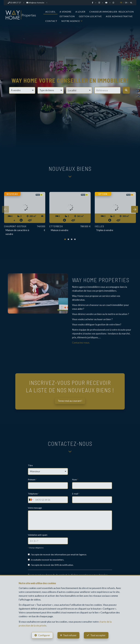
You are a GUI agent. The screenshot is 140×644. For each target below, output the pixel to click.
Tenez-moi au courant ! (70, 401)
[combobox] (31, 500)
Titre (30, 465)
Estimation (67, 16)
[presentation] (5, 209)
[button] (79, 90)
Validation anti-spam (38, 535)
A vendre (65, 12)
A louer (80, 12)
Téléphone (33, 494)
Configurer (44, 635)
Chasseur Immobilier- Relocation (112, 12)
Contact (51, 21)
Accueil (50, 12)
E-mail (76, 494)
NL (131, 3)
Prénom (32, 479)
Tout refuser (70, 635)
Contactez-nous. (81, 343)
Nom (75, 479)
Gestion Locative (90, 16)
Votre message (35, 508)
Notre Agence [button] (71, 21)
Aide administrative (119, 16)
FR (121, 3)
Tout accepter (98, 635)
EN (126, 3)
